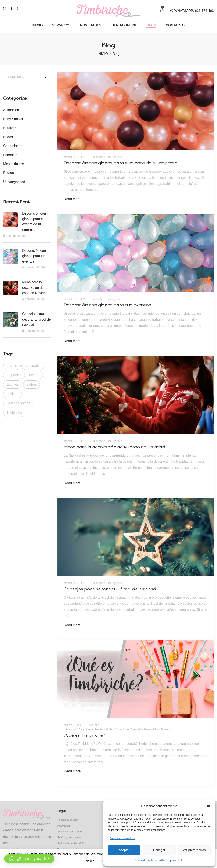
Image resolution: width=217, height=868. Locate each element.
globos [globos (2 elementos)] (31, 384)
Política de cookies (145, 860)
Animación (71, 729)
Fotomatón (137, 729)
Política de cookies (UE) (71, 843)
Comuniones (122, 729)
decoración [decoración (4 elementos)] (33, 366)
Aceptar (124, 850)
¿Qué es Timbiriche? (84, 735)
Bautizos (100, 729)
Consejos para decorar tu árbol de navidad (110, 589)
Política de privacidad (170, 860)
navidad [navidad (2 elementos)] (13, 394)
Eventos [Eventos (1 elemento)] (13, 384)
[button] (209, 806)
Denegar (159, 850)
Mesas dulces (152, 729)
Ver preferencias (194, 850)
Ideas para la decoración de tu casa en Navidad (114, 447)
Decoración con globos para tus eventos (107, 305)
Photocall (166, 729)
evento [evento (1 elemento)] (34, 375)
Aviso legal (64, 826)
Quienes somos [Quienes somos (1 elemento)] (18, 403)
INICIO (103, 54)
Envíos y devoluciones (70, 838)
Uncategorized (114, 157)
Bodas (110, 729)
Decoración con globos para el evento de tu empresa (121, 163)
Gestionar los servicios (123, 838)
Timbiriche (96, 157)
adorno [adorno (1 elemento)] (12, 366)
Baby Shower (86, 729)
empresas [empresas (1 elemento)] (14, 375)
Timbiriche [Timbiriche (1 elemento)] (14, 413)
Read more (72, 199)
